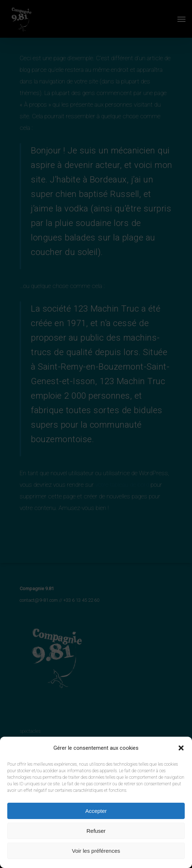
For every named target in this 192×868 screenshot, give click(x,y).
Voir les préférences (96, 851)
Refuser (96, 831)
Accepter (96, 811)
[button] (181, 748)
